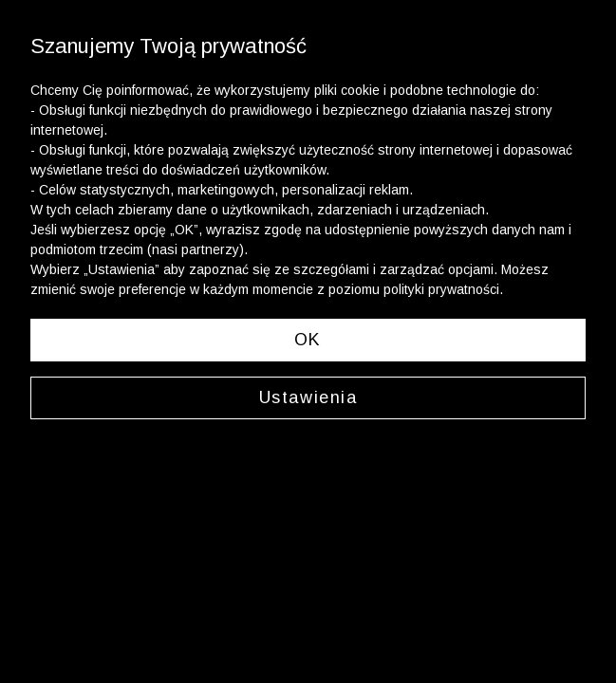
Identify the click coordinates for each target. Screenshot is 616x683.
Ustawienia (308, 397)
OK (308, 340)
